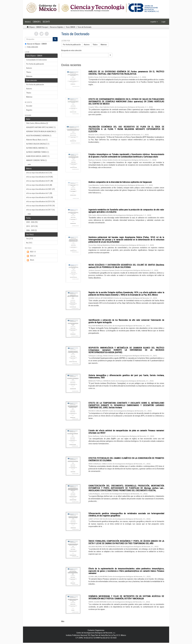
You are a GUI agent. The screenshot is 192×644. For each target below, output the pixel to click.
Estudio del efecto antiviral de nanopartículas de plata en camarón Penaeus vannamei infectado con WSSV (126, 432)
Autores (29, 68)
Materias (29, 76)
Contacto (91, 630)
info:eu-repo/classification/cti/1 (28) (39, 193)
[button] (154, 22)
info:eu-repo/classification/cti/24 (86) (40, 177)
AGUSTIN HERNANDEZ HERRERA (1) (39, 136)
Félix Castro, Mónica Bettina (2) (37, 123)
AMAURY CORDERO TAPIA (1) (37, 160)
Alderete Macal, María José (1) (37, 140)
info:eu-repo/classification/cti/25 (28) (40, 197)
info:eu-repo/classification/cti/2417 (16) (40, 210)
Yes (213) (30, 239)
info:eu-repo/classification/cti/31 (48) (40, 181)
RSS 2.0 (31, 256)
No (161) (29, 243)
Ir (110, 55)
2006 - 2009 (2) (31, 230)
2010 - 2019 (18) (32, 226)
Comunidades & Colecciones (37, 60)
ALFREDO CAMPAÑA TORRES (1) (38, 152)
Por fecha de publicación (35, 64)
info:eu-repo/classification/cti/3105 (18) (40, 206)
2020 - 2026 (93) (32, 222)
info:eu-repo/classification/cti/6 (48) (39, 185)
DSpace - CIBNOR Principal (38, 27)
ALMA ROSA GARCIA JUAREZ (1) (38, 156)
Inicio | (28, 22)
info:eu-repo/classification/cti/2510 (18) (40, 202)
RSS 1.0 (31, 252)
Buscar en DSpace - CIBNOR (36, 44)
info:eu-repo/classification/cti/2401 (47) (40, 189)
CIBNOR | (37, 22)
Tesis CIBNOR (71, 27)
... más (29, 164)
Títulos (29, 72)
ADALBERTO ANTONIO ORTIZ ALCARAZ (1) (41, 127)
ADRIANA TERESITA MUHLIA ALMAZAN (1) (41, 131)
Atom (30, 260)
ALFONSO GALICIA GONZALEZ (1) (38, 144)
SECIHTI (46, 22)
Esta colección (31, 47)
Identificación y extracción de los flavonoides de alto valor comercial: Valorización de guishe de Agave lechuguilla (126, 321)
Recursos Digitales (57, 27)
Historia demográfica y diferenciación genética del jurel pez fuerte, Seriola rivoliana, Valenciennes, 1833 (126, 376)
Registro (29, 110)
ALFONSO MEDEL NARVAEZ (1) (37, 148)
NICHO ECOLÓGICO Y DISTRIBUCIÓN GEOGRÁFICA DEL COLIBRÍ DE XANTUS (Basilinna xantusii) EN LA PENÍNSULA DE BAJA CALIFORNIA (126, 266)
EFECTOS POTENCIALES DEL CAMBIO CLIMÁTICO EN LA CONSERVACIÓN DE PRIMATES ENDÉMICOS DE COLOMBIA (126, 459)
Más (63, 621)
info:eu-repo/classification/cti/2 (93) (39, 173)
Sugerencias (100, 630)
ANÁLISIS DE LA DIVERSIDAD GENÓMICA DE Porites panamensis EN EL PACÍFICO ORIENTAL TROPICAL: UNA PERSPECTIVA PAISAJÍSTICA (126, 73)
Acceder (29, 106)
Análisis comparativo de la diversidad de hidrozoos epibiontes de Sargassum (120, 182)
